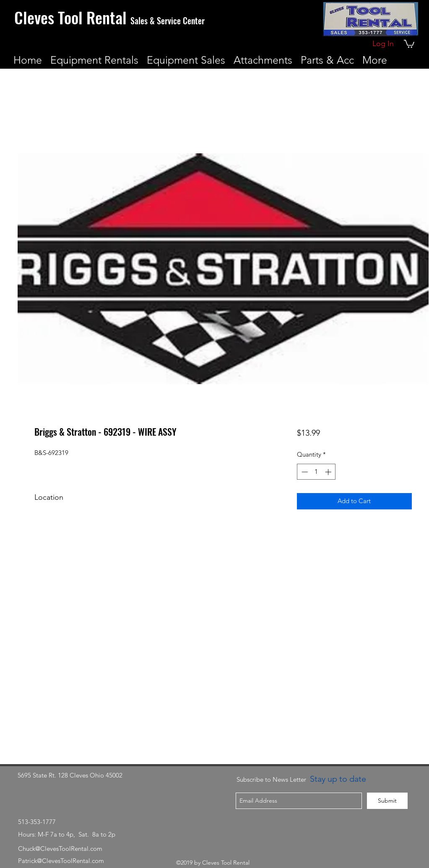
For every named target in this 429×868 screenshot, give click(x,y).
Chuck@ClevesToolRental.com (60, 849)
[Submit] (387, 801)
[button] (409, 43)
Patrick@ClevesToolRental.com (61, 861)
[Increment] (329, 472)
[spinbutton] (316, 472)
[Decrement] (304, 472)
